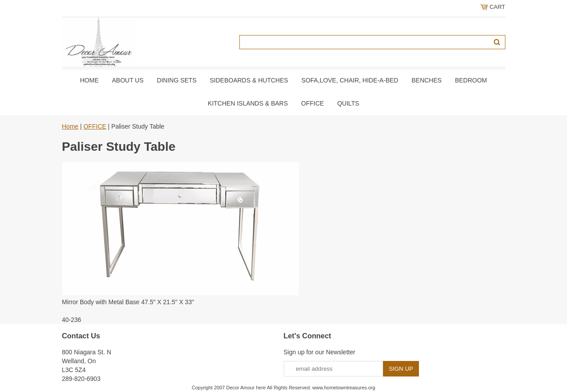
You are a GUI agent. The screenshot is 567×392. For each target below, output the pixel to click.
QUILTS (348, 103)
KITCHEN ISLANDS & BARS (248, 103)
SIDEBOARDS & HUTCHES (249, 80)
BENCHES (426, 80)
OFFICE (312, 103)
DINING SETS (177, 80)
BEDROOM (471, 80)
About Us (127, 80)
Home (89, 80)
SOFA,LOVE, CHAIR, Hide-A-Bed (350, 80)
